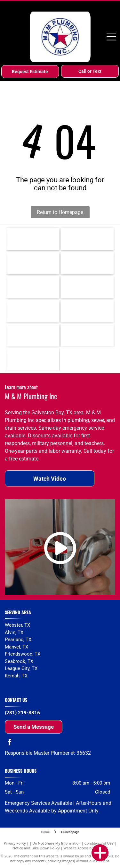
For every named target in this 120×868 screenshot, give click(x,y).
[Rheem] (33, 239)
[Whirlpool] (87, 335)
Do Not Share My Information (56, 843)
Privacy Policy (15, 843)
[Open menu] (111, 37)
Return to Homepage (60, 212)
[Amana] (33, 359)
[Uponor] (87, 287)
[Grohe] (33, 311)
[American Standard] (33, 335)
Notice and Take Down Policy (36, 848)
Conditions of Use (99, 843)
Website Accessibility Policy (85, 848)
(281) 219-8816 (22, 713)
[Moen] (87, 263)
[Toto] (87, 311)
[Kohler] (33, 263)
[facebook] (10, 743)
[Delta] (33, 287)
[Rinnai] (87, 239)
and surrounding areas (28, 682)
